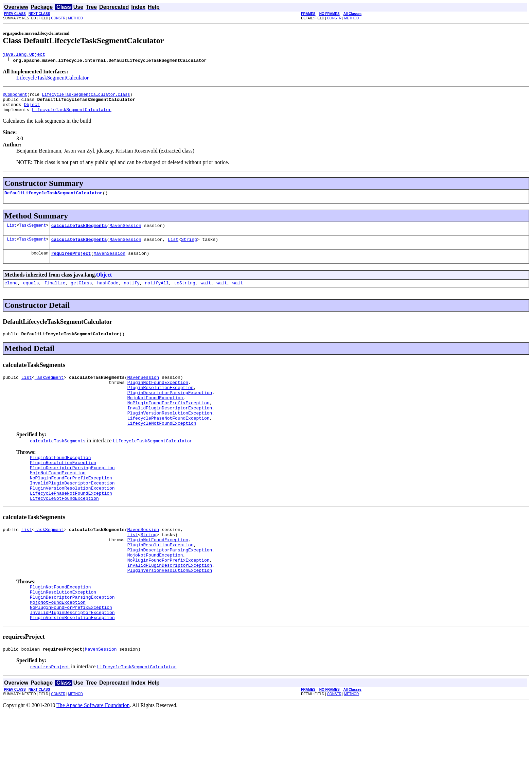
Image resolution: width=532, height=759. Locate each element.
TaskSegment (32, 232)
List (12, 232)
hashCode (108, 293)
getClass (81, 293)
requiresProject (71, 262)
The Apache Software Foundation (93, 753)
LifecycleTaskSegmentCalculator (52, 79)
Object (32, 108)
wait (206, 293)
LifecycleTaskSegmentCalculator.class (86, 96)
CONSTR (58, 18)
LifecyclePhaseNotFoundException (169, 438)
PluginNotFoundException (158, 395)
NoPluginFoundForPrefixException (169, 420)
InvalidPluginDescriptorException (170, 426)
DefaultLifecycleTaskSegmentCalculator (54, 199)
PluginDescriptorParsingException (170, 408)
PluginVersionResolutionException (170, 432)
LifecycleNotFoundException (162, 444)
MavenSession (125, 232)
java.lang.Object (24, 55)
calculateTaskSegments (79, 232)
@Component (15, 96)
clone (11, 293)
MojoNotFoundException (155, 414)
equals (31, 293)
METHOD (76, 18)
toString (184, 293)
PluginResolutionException (161, 402)
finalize (55, 293)
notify (132, 293)
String (189, 247)
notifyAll (157, 293)
